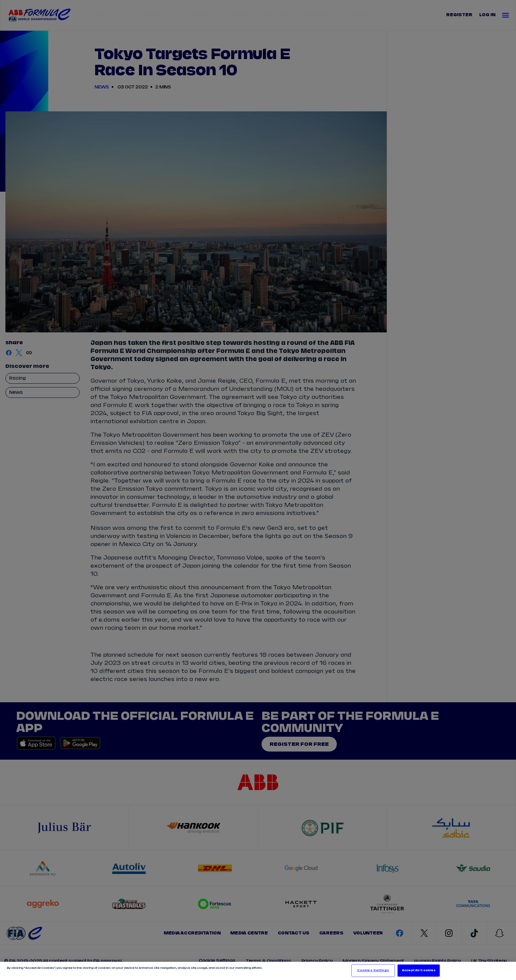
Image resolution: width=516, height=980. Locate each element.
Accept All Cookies (419, 970)
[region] (258, 971)
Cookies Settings (373, 970)
